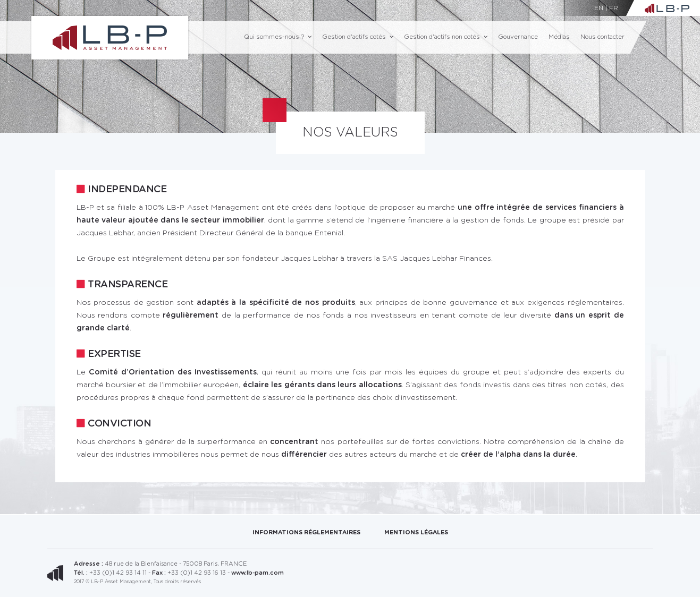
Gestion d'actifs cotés (358, 37)
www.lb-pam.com (258, 573)
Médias (559, 37)
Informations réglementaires (306, 532)
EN (599, 8)
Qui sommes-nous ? (278, 37)
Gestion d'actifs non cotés (446, 37)
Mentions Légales (416, 532)
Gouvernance (518, 37)
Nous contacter (602, 37)
